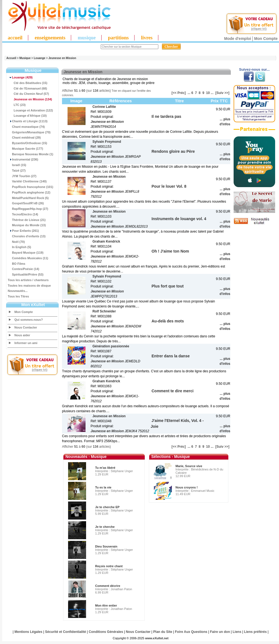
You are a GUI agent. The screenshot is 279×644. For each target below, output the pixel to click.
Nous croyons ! (187, 487)
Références (121, 101)
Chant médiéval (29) (24, 138)
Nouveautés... (18, 291)
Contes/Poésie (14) (24, 269)
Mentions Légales (28, 632)
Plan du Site (163, 632)
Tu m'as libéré (105, 468)
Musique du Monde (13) (27, 225)
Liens (237, 632)
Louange (40, 58)
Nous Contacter (26, 327)
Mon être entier (106, 605)
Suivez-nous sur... (255, 69)
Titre (179, 101)
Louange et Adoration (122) (30, 110)
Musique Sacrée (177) (25, 149)
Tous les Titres (18, 296)
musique (87, 38)
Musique (25, 58)
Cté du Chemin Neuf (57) (28, 94)
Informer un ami (26, 343)
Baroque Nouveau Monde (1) (30, 154)
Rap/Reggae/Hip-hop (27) (28, 209)
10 (208, 93)
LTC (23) (17, 105)
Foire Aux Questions (191, 632)
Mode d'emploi (238, 39)
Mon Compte (266, 39)
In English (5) (19, 247)
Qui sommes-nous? (29, 320)
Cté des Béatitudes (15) (28, 83)
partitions (118, 38)
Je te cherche (105, 527)
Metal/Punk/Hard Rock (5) (28, 198)
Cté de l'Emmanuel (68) (27, 88)
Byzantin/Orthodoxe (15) (27, 143)
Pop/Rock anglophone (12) (29, 192)
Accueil (11, 58)
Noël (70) (16, 242)
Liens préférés (255, 632)
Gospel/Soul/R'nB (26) (26, 203)
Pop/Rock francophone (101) (30, 187)
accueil (15, 38)
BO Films (16, 264)
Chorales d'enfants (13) (27, 236)
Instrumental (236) (23, 159)
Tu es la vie (103, 487)
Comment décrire (108, 586)
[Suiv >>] (222, 93)
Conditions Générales (106, 632)
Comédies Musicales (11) (28, 258)
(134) (30, 99)
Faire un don (220, 632)
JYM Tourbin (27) (22, 176)
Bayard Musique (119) (26, 253)
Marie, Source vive (189, 466)
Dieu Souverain (106, 546)
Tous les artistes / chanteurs (28, 280)
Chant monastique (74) (26, 127)
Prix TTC (219, 101)
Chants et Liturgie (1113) (28, 121)
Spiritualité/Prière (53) (26, 274)
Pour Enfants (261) (23, 231)
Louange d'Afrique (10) (27, 116)
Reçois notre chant (109, 566)
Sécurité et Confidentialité (66, 632)
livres (147, 38)
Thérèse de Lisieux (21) (27, 220)
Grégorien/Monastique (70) (29, 132)
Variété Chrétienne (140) (27, 181)
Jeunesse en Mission (62, 58)
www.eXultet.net (157, 638)
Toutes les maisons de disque (29, 286)
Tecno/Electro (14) (23, 214)
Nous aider (22, 335)
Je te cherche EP (107, 507)
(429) (20, 77)
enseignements (50, 38)
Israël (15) (17, 165)
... (189, 93)
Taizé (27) (17, 170)
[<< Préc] (179, 93)
